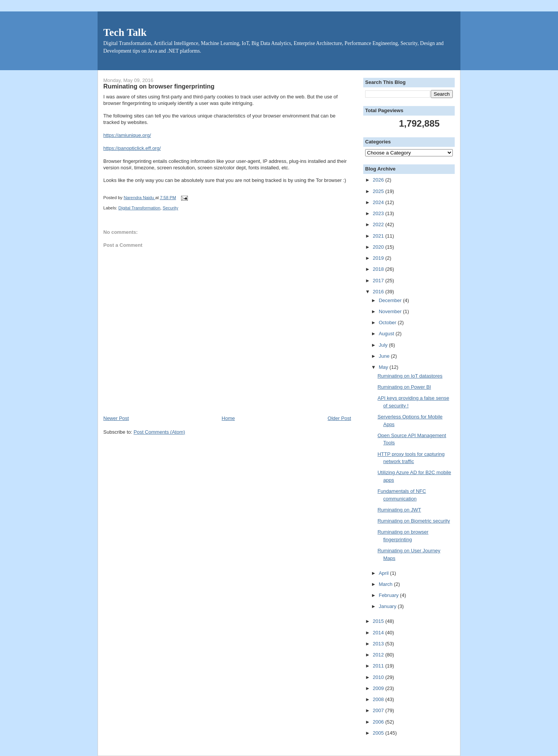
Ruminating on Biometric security (414, 521)
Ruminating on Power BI (404, 387)
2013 (379, 644)
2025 (379, 191)
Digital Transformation (139, 208)
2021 (379, 236)
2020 (379, 247)
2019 (379, 258)
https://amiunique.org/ (127, 135)
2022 (379, 224)
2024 (379, 202)
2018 (379, 269)
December (391, 300)
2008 (379, 699)
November (391, 311)
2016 (379, 292)
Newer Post (116, 418)
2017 (379, 281)
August (387, 334)
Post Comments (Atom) (160, 432)
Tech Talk (125, 32)
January (388, 606)
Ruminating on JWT (399, 510)
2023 (379, 213)
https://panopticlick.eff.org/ (132, 148)
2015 (379, 621)
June (385, 356)
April (385, 573)
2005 (379, 733)
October (388, 323)
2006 (379, 722)
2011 (379, 666)
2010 (379, 677)
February (390, 595)
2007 (379, 710)
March (386, 584)
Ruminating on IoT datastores (410, 376)
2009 (379, 688)
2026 (379, 180)
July (384, 345)
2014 (379, 633)
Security (171, 208)
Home (228, 418)
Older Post (339, 418)
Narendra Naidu (139, 198)
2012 (379, 655)
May (384, 367)
